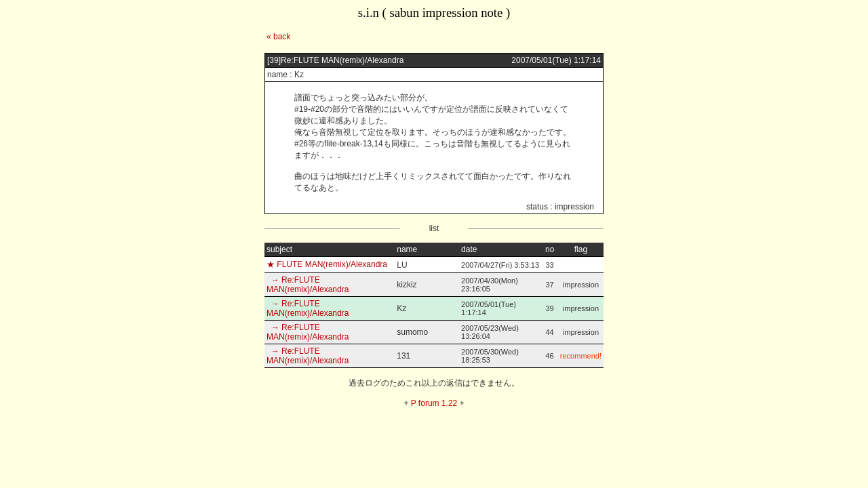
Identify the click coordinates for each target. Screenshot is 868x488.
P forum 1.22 (434, 403)
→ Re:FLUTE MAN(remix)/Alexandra (308, 285)
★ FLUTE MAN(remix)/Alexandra (327, 264)
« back (278, 37)
